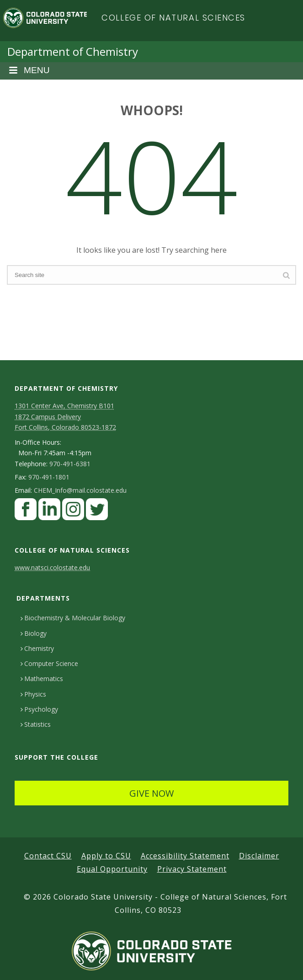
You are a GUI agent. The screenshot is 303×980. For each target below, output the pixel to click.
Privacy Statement (192, 869)
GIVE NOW (151, 793)
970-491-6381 (70, 464)
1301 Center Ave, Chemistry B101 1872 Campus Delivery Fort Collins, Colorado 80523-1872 (65, 416)
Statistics (36, 724)
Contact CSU (48, 856)
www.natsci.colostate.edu (52, 567)
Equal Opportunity (112, 869)
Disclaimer (259, 856)
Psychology (39, 709)
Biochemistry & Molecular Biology (73, 618)
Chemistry (37, 648)
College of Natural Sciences (173, 18)
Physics (33, 694)
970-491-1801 (49, 477)
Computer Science (49, 663)
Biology (34, 633)
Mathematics (42, 679)
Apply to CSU (106, 856)
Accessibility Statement (185, 856)
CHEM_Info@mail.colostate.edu (80, 490)
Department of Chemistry (73, 51)
